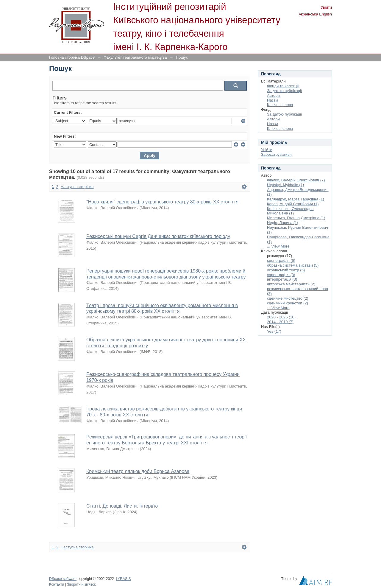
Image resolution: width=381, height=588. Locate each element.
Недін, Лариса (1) (283, 223)
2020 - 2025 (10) (281, 317)
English (325, 14)
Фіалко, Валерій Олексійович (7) (296, 180)
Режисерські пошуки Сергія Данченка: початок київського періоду (158, 236)
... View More (278, 246)
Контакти (57, 584)
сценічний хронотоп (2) (288, 303)
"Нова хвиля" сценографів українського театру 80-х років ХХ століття (162, 202)
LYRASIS (123, 579)
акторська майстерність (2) (291, 284)
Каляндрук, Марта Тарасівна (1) (296, 199)
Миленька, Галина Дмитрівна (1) (296, 218)
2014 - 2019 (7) (280, 322)
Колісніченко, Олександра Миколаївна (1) (290, 211)
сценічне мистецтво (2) (288, 298)
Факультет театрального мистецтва (135, 57)
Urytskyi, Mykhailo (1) (285, 185)
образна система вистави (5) (293, 265)
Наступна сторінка (77, 187)
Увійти (326, 7)
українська (309, 14)
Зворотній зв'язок (81, 584)
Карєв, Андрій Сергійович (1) (293, 204)
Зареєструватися (276, 154)
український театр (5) (286, 270)
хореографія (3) (281, 275)
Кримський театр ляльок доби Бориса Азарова (138, 471)
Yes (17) (274, 331)
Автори (273, 95)
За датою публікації (285, 91)
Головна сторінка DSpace (72, 57)
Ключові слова (280, 105)
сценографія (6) (281, 260)
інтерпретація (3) (282, 279)
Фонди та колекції (283, 86)
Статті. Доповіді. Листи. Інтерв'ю (122, 506)
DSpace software (63, 579)
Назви (273, 100)
